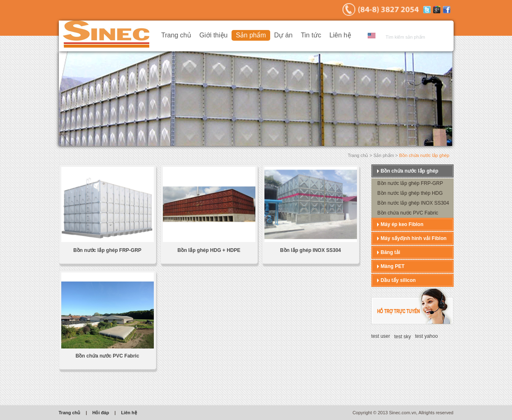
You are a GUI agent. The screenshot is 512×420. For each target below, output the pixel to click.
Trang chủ (176, 35)
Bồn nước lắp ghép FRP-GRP (107, 250)
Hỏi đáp (101, 413)
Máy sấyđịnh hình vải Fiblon (414, 238)
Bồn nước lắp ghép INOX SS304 (413, 203)
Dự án (284, 35)
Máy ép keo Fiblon (402, 224)
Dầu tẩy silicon (398, 280)
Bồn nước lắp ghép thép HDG (410, 193)
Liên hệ (340, 35)
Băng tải (391, 252)
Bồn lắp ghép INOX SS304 (310, 250)
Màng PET (393, 266)
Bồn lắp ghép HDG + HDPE (209, 250)
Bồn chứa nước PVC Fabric (108, 356)
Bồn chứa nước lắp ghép (410, 171)
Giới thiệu (214, 35)
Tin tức (311, 35)
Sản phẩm (251, 35)
